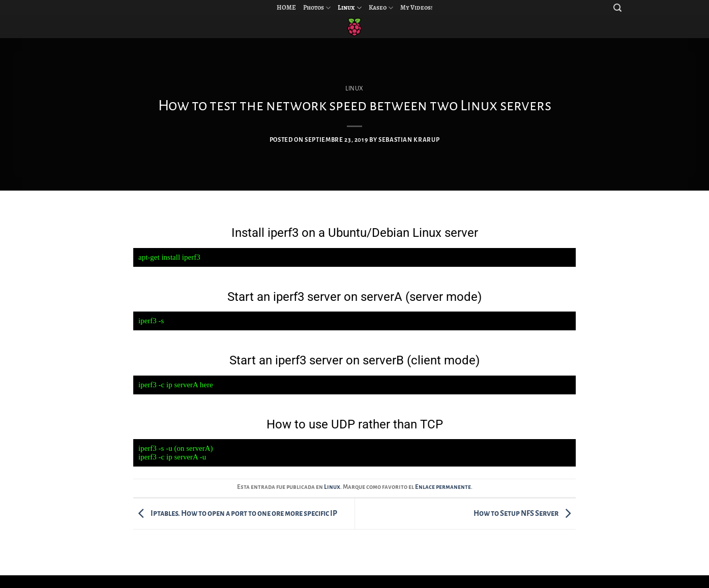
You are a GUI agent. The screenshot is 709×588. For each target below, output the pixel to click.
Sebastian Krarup (409, 140)
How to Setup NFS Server (525, 513)
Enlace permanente (443, 487)
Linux (350, 8)
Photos (317, 8)
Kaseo (381, 8)
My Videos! (416, 7)
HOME (286, 7)
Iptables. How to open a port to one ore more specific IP (235, 513)
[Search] (617, 8)
